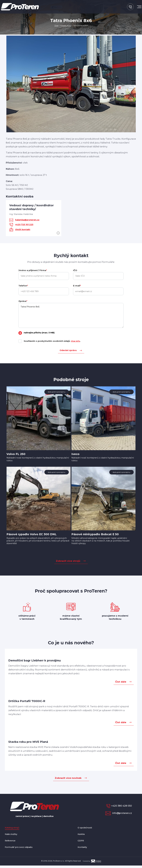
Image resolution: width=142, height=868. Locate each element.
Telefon (23, 286)
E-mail (77, 286)
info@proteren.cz (120, 815)
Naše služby (12, 837)
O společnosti (86, 830)
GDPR (81, 843)
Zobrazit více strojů (68, 563)
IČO (75, 270)
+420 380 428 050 (121, 808)
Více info (76, 341)
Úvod (56, 25)
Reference (11, 843)
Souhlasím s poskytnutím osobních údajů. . (52, 341)
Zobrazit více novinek (68, 780)
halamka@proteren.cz (28, 220)
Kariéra (82, 837)
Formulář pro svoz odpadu (21, 849)
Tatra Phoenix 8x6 (71, 315)
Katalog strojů (66, 25)
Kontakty (83, 849)
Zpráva (23, 301)
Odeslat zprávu (68, 350)
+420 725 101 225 (24, 225)
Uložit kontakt (23, 229)
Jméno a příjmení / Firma (33, 270)
